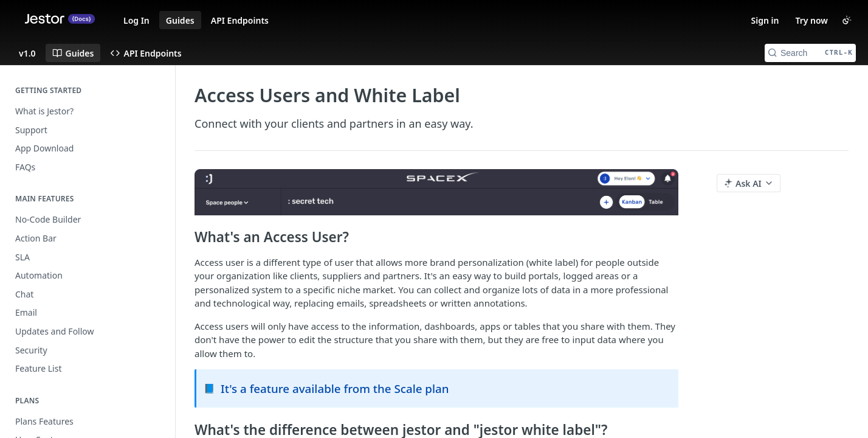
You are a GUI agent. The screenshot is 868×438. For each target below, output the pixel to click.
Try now (811, 20)
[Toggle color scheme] (847, 20)
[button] (436, 192)
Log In (136, 20)
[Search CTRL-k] (810, 53)
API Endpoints (240, 20)
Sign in (765, 20)
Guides (180, 20)
